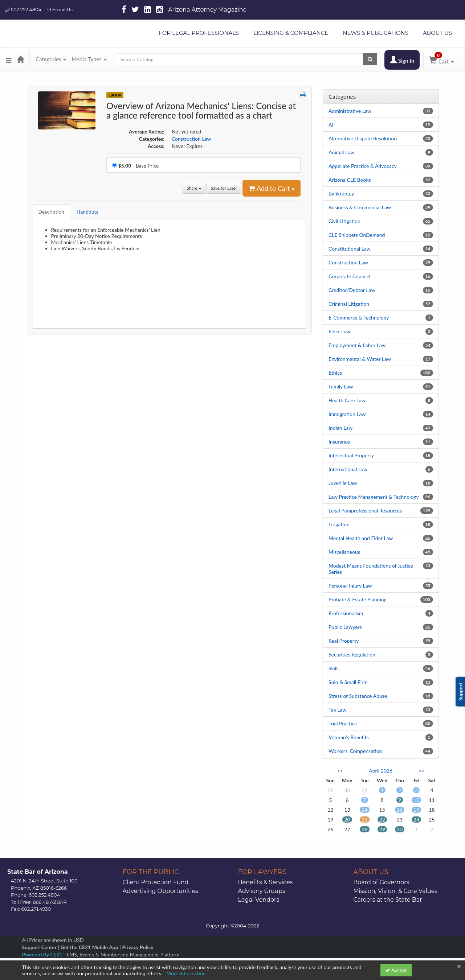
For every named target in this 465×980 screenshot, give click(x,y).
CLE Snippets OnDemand (357, 235)
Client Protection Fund (156, 882)
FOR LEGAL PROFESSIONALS (199, 33)
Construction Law (348, 262)
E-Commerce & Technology (359, 318)
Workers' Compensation (355, 751)
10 (416, 800)
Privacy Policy (138, 947)
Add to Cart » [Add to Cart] (272, 188)
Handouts (87, 212)
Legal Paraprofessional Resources (365, 510)
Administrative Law (350, 111)
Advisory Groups (262, 891)
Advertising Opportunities (160, 891)
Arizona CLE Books (350, 180)
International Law (348, 469)
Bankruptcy (341, 193)
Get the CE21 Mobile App (89, 947)
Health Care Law (347, 400)
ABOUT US (437, 33)
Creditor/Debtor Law (352, 290)
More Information (186, 973)
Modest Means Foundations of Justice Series (371, 569)
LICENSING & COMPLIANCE (291, 33)
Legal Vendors (259, 900)
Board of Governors (381, 882)
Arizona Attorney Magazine (207, 10)
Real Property (344, 641)
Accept (396, 970)
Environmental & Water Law (360, 359)
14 (364, 810)
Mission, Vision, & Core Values (395, 891)
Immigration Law (347, 414)
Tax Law (337, 710)
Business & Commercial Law (360, 207)
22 (382, 820)
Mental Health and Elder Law (361, 538)
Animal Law (341, 152)
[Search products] (370, 59)
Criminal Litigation (349, 304)
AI (331, 125)
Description (51, 212)
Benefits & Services (266, 882)
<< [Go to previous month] (340, 771)
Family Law (341, 386)
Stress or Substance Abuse (358, 696)
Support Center (39, 947)
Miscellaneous (344, 552)
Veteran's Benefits (349, 737)
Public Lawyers (345, 627)
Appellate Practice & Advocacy (363, 166)
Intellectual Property (351, 455)
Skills (334, 668)
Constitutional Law (350, 249)
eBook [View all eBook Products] (115, 95)
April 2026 (381, 771)
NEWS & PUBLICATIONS (376, 33)
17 (416, 810)
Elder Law (339, 331)
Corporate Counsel (349, 276)
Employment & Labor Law (357, 345)
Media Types (89, 59)
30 (400, 829)
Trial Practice (343, 723)
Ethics (335, 373)
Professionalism (346, 613)
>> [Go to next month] (421, 771)
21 (364, 820)
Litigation (339, 524)
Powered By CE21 (43, 954)
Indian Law (340, 428)
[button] (9, 59)
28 (364, 829)
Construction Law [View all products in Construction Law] (191, 139)
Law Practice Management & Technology (374, 497)
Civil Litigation (344, 221)
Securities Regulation (352, 654)
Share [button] (194, 188)
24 (416, 820)
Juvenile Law (343, 483)
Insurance (339, 442)
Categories (51, 59)
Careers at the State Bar (387, 900)
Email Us (60, 10)
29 (382, 829)
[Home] (20, 59)
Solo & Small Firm (348, 682)
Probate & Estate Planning (358, 599)
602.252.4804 (23, 10)
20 (347, 820)
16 (400, 810)
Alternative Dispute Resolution (363, 138)
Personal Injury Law (350, 586)
